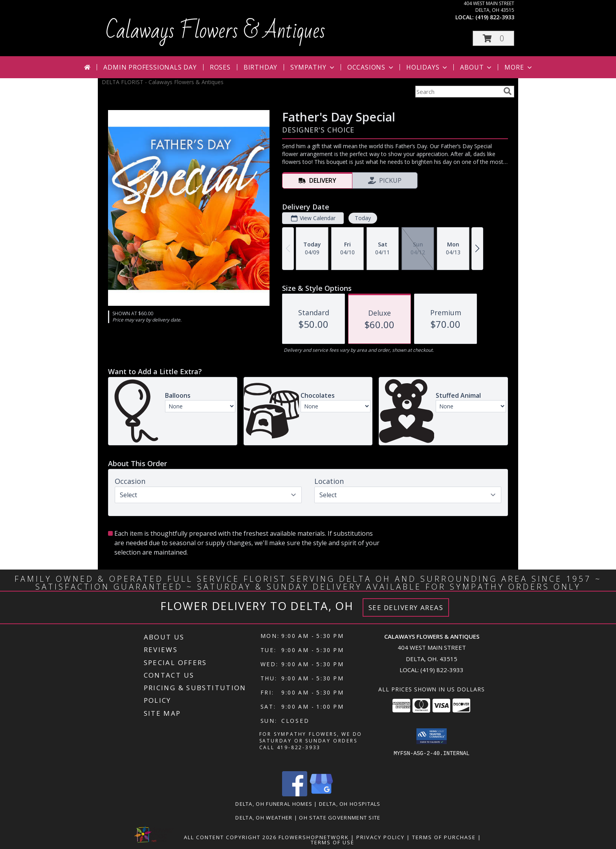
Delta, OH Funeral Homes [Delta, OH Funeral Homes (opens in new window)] (274, 804)
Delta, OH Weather (264, 818)
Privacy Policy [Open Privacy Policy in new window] (380, 837)
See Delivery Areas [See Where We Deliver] (406, 607)
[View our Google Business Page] (321, 794)
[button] (493, 38)
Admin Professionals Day (150, 67)
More (519, 67)
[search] (508, 91)
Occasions (371, 67)
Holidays (427, 67)
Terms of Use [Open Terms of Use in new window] (333, 842)
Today (363, 218)
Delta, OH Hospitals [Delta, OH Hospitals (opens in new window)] (350, 804)
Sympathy (313, 67)
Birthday (260, 67)
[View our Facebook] (295, 794)
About (477, 67)
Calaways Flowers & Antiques (215, 31)
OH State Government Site (340, 818)
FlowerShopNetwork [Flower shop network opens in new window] (314, 837)
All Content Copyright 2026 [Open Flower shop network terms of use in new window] (230, 837)
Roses (220, 67)
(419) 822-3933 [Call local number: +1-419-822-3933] (495, 17)
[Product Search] (458, 92)
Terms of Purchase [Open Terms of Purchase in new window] (444, 837)
